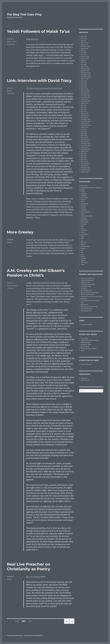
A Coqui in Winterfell (87, 280)
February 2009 (85, 69)
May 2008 (84, 85)
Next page (72, 624)
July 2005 (84, 154)
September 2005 (86, 150)
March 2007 (84, 113)
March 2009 (84, 67)
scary (82, 254)
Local (82, 228)
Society (83, 256)
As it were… (84, 288)
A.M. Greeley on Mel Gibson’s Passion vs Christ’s (36, 273)
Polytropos (84, 299)
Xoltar (83, 351)
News (82, 238)
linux (82, 226)
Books (83, 190)
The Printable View (86, 309)
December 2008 (85, 73)
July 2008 (84, 81)
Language (84, 224)
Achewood (84, 378)
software (83, 258)
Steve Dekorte (85, 346)
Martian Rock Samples (88, 295)
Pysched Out (84, 305)
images (83, 214)
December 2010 (85, 47)
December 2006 (86, 119)
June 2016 (84, 38)
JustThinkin (84, 222)
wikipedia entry (32, 39)
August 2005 (85, 152)
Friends (83, 200)
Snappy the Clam (86, 344)
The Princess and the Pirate (89, 307)
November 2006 (86, 121)
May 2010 (84, 55)
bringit (83, 192)
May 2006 (84, 133)
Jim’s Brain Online (86, 290)
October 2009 (85, 57)
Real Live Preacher (33, 577)
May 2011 (83, 40)
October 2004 (85, 172)
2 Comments (11, 44)
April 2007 (84, 111)
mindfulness (85, 234)
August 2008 (85, 79)
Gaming (83, 206)
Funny (83, 202)
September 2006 (86, 125)
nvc (82, 240)
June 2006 (84, 131)
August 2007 (85, 103)
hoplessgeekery (85, 212)
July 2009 (84, 61)
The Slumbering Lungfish (89, 349)
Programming (85, 246)
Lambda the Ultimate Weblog (90, 340)
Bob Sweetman (41, 207)
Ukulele (83, 260)
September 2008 (86, 77)
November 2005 (86, 146)
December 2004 (85, 168)
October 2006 (85, 123)
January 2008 (85, 93)
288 (17, 621)
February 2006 (85, 139)
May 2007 (84, 109)
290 (31, 621)
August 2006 (85, 127)
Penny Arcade (85, 380)
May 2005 (84, 158)
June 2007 (84, 107)
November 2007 (86, 97)
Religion (10, 42)
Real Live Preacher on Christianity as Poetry (29, 567)
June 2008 (84, 83)
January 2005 (85, 166)
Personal (83, 242)
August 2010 (84, 49)
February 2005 (85, 164)
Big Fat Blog (84, 338)
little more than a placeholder (90, 293)
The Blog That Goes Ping (24, 14)
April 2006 (84, 135)
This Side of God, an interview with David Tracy (44, 88)
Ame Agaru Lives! (86, 286)
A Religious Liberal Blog (88, 284)
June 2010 (84, 53)
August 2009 (85, 59)
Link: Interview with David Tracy (39, 80)
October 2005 (85, 148)
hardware (84, 210)
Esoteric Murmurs (86, 364)
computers (84, 194)
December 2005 (85, 144)
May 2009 (84, 65)
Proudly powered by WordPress (33, 636)
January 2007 (85, 117)
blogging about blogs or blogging (91, 188)
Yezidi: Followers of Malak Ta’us (38, 31)
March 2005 (84, 162)
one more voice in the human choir (91, 297)
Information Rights (87, 216)
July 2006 (84, 129)
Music (83, 236)
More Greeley (20, 232)
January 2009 (85, 71)
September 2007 (86, 101)
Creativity (84, 196)
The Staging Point (86, 311)
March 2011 (84, 42)
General (9, 242)
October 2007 (85, 99)
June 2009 (84, 63)
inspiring (84, 218)
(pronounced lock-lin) (88, 278)
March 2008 (84, 89)
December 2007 (85, 95)
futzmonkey (84, 204)
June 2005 (84, 156)
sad (82, 252)
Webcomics (84, 262)
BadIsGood (84, 186)
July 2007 (84, 105)
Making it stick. (85, 342)
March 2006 (84, 137)
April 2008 (84, 87)
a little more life (85, 282)
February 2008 (85, 91)
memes (83, 232)
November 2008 (86, 75)
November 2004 (86, 170)
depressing (84, 198)
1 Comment (10, 288)
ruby (82, 250)
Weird (15, 42)
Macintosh (84, 230)
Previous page (67, 624)
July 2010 (83, 51)
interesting (84, 220)
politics (83, 244)
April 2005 (84, 160)
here (56, 291)
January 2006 (85, 142)
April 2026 (84, 36)
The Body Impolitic (87, 325)
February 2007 (85, 115)
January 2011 (85, 45)
